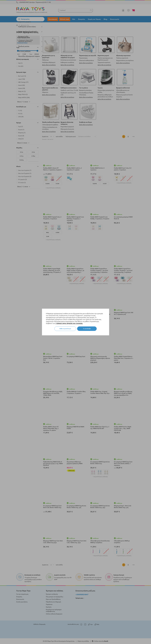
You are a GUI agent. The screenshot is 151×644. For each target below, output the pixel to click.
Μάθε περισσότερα (65, 329)
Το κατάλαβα (87, 329)
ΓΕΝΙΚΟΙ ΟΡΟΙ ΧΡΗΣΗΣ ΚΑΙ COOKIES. (69, 323)
